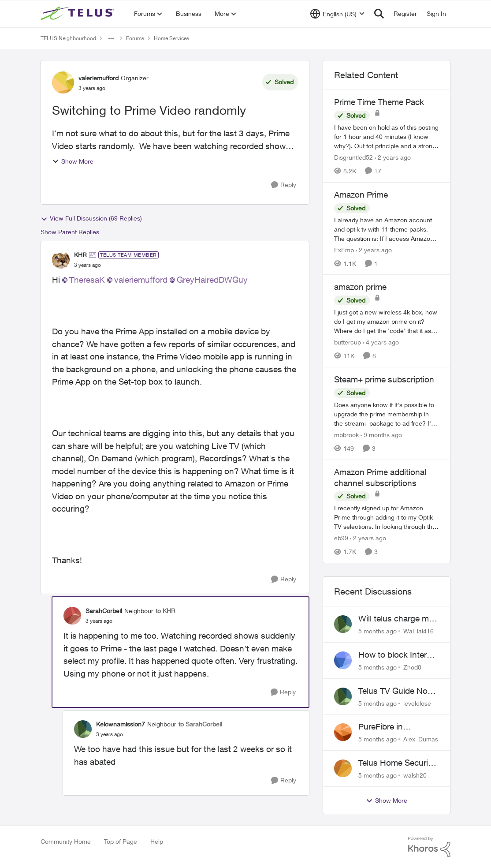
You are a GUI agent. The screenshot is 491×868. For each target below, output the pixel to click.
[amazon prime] (387, 321)
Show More (73, 161)
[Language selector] (337, 14)
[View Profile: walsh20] (343, 768)
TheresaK (87, 280)
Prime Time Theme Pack (379, 102)
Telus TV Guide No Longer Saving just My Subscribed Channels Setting (393, 691)
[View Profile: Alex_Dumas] (343, 732)
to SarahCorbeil (200, 724)
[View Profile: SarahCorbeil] (72, 616)
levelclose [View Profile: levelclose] (417, 703)
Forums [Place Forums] (135, 38)
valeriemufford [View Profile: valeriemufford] (99, 78)
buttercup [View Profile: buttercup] (348, 342)
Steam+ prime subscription (384, 379)
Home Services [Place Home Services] (171, 38)
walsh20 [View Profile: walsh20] (415, 775)
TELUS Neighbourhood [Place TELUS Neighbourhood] (68, 38)
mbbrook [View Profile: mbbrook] (346, 435)
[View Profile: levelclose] (343, 696)
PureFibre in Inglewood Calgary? (396, 727)
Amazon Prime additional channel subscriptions (380, 477)
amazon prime (360, 287)
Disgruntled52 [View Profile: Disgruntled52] (353, 157)
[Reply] (284, 185)
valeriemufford (141, 280)
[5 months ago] (378, 631)
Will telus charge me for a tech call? (396, 619)
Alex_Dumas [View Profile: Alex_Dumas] (421, 739)
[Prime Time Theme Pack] (387, 137)
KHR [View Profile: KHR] (80, 255)
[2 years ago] (393, 157)
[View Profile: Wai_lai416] (343, 624)
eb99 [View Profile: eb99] (341, 538)
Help (157, 841)
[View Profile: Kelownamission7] (83, 729)
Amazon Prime (361, 195)
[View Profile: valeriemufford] (63, 82)
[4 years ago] (381, 342)
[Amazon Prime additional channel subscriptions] (387, 517)
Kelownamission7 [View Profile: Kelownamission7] (121, 724)
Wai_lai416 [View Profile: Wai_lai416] (418, 631)
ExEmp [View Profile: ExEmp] (344, 249)
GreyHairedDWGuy (212, 280)
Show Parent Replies (70, 232)
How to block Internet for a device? (398, 655)
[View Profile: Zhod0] (343, 660)
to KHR (166, 611)
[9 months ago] (381, 435)
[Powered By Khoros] (429, 847)
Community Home (66, 841)
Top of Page (121, 841)
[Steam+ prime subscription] (387, 414)
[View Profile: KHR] (61, 260)
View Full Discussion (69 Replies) (91, 218)
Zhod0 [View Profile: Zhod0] (412, 667)
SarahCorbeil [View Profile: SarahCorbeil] (104, 611)
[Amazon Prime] (387, 229)
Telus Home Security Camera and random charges (397, 763)
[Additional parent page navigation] (111, 38)
